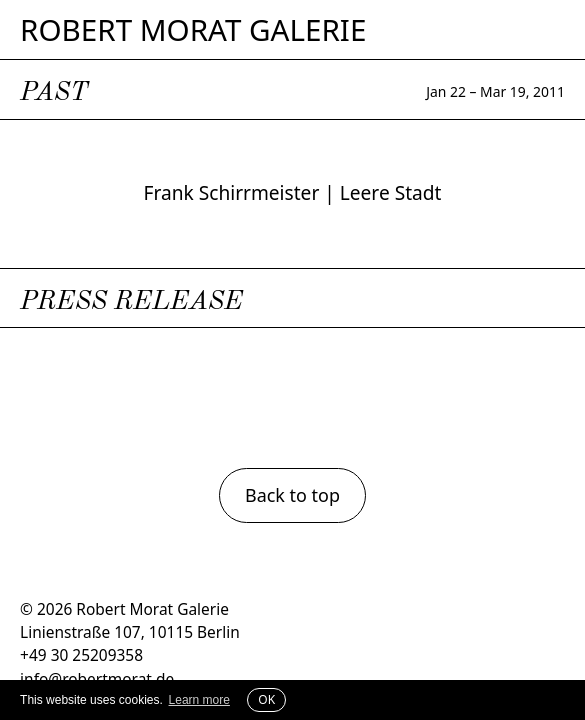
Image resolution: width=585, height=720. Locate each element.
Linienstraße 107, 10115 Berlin (130, 632)
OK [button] (266, 699)
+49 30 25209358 (81, 655)
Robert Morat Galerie (193, 30)
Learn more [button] (199, 700)
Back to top (292, 495)
